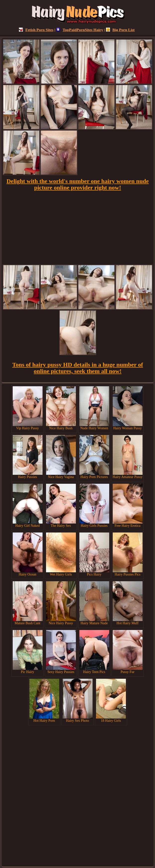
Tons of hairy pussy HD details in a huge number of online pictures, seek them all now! (77, 368)
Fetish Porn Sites (36, 30)
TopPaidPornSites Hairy (80, 30)
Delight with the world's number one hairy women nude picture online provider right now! (78, 184)
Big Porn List (120, 30)
